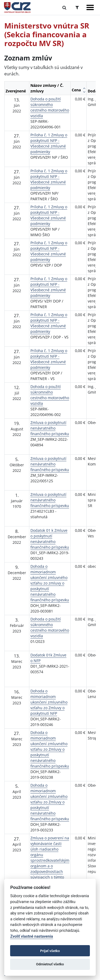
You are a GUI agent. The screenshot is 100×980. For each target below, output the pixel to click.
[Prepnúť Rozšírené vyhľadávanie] (77, 7)
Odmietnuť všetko (50, 964)
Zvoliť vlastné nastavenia (31, 936)
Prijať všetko (50, 951)
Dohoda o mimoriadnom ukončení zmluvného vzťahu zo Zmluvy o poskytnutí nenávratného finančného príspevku (50, 749)
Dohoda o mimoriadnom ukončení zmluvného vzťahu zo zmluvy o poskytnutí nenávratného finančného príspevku (50, 583)
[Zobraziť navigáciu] (90, 7)
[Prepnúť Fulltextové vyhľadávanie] (64, 7)
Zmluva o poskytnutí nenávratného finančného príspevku (50, 428)
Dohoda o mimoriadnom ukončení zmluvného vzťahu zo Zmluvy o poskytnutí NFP (49, 702)
